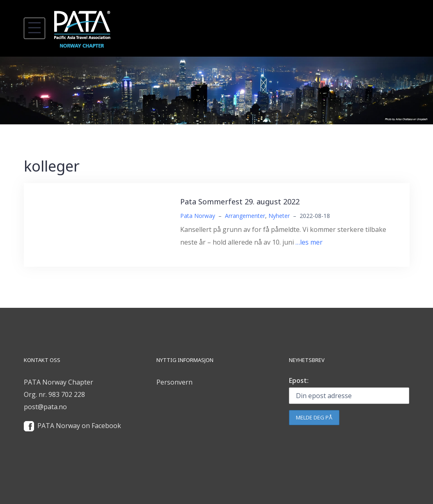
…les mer (309, 242)
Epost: (299, 380)
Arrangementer (245, 216)
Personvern (174, 382)
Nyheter (279, 216)
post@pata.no (45, 407)
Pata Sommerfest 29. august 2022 (240, 202)
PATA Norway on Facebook (79, 426)
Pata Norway (198, 216)
